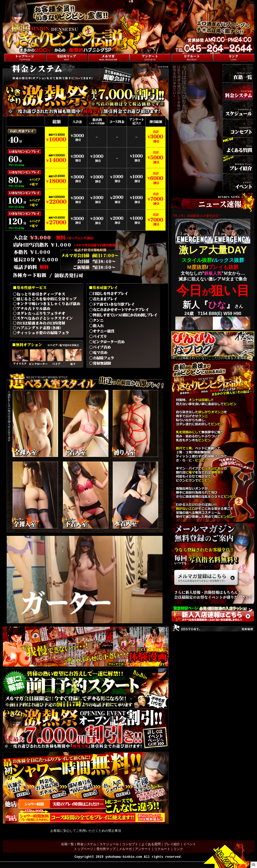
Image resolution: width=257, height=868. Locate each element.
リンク (178, 849)
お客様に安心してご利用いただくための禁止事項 (86, 831)
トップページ (84, 849)
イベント (190, 844)
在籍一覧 (67, 844)
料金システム (87, 844)
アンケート (143, 849)
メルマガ (125, 849)
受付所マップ (106, 849)
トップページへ (14, 51)
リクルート (162, 849)
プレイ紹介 (172, 844)
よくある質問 (151, 844)
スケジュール (109, 844)
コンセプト (130, 844)
